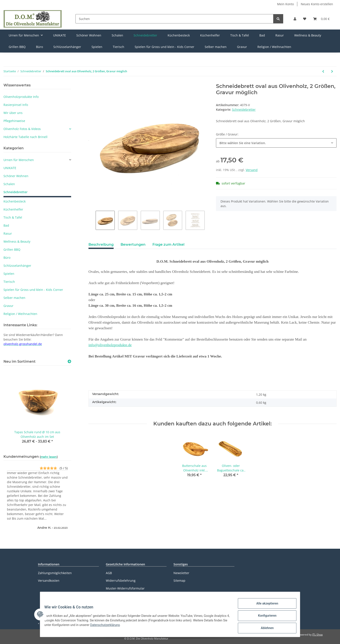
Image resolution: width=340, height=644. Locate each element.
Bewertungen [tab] (133, 245)
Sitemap (179, 581)
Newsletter (181, 573)
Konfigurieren (264, 617)
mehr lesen (49, 457)
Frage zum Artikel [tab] (168, 245)
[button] (295, 19)
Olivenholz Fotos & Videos (22, 129)
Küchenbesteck (15, 201)
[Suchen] (174, 19)
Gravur (8, 306)
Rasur (8, 233)
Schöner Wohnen (16, 176)
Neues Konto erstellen (317, 4)
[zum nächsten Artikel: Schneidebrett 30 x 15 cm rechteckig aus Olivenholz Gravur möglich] (332, 71)
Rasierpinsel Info (16, 105)
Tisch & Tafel (13, 217)
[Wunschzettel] (305, 19)
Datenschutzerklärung (122, 596)
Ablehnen (264, 629)
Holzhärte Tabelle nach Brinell (25, 137)
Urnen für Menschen (19, 160)
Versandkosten (49, 581)
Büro (7, 258)
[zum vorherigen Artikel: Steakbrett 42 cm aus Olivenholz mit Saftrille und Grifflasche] (323, 71)
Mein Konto (285, 4)
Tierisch (9, 282)
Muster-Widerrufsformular (125, 588)
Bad (6, 225)
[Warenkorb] (321, 19)
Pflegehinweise (14, 121)
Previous (92, 220)
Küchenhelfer (13, 209)
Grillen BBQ (12, 250)
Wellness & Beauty (17, 241)
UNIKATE (10, 168)
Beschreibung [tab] (101, 245)
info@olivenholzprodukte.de (110, 345)
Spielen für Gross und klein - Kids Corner (33, 290)
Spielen (9, 274)
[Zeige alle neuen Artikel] (69, 362)
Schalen (9, 184)
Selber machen (14, 298)
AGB (109, 573)
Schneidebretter (244, 110)
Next (208, 220)
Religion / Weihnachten (20, 314)
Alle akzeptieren (264, 606)
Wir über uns (13, 113)
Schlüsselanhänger (17, 266)
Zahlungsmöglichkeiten (55, 573)
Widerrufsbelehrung (121, 581)
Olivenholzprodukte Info (21, 97)
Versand (252, 170)
